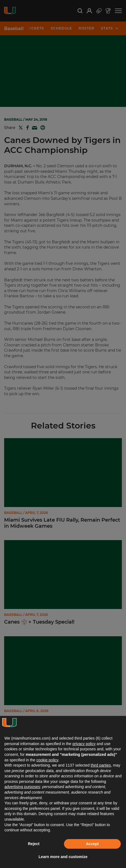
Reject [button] (34, 844)
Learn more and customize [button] (63, 857)
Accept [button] (92, 844)
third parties (101, 765)
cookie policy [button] (47, 760)
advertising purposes (22, 787)
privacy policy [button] (84, 744)
